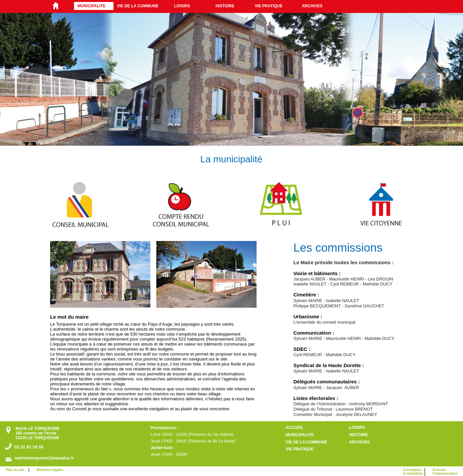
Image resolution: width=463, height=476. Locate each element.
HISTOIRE (225, 6)
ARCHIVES (312, 6)
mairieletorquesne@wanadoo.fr (44, 458)
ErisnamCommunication (445, 472)
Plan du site (16, 470)
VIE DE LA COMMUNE (138, 6)
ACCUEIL (295, 428)
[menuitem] (94, 6)
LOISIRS (182, 6)
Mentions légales (50, 470)
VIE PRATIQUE (269, 6)
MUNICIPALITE (91, 6)
